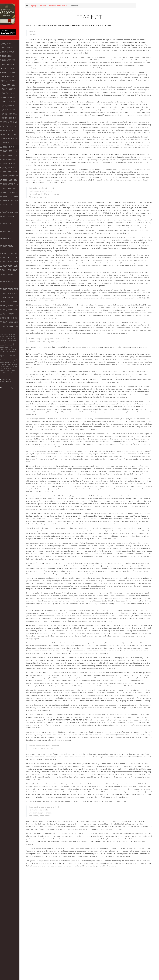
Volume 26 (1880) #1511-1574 (13, 151)
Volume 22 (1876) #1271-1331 (13, 134)
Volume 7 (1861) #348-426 (12, 72)
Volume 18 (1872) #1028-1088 (14, 118)
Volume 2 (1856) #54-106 (12, 51)
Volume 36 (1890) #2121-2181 (13, 192)
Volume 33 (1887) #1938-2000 (14, 180)
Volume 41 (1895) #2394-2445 (14, 213)
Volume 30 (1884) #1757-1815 (13, 167)
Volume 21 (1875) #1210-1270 (13, 130)
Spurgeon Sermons (53, 7)
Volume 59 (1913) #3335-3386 (14, 287)
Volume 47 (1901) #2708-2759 (14, 237)
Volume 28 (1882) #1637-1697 (14, 159)
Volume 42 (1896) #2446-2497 (14, 217)
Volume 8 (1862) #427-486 (13, 76)
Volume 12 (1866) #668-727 (13, 93)
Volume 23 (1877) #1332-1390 (14, 138)
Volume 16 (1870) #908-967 (13, 109)
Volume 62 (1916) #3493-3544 (14, 299)
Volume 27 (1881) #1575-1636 (13, 155)
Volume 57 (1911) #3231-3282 (14, 279)
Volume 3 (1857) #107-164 (12, 56)
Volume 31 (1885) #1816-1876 (13, 171)
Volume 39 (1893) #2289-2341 (14, 204)
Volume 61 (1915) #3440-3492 (14, 295)
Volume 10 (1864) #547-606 (13, 85)
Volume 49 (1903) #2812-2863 (14, 246)
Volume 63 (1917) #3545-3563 (14, 304)
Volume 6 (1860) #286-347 (13, 68)
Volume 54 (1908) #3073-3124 (14, 266)
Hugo (21, 363)
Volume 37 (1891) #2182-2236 (14, 196)
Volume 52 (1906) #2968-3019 (14, 258)
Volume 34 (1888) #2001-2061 (14, 184)
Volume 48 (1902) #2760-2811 (14, 242)
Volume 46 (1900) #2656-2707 (14, 233)
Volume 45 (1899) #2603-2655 (14, 229)
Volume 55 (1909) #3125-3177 (14, 270)
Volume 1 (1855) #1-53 (11, 47)
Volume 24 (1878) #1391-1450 (14, 142)
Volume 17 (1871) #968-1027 (13, 113)
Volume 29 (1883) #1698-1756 (14, 163)
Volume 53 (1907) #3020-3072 (14, 262)
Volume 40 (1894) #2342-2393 (14, 208)
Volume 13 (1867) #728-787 (13, 97)
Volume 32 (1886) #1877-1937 (14, 175)
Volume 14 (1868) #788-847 (13, 101)
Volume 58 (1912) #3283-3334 (14, 283)
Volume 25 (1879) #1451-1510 (13, 146)
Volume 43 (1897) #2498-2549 (14, 221)
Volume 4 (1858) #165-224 (12, 60)
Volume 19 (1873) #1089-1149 (13, 122)
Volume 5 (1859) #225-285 (13, 64)
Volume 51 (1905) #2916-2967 (14, 254)
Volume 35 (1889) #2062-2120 (14, 188)
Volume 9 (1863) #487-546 (13, 80)
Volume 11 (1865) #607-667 (13, 89)
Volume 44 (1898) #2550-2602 (14, 225)
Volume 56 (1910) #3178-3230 (14, 275)
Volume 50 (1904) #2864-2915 (14, 250)
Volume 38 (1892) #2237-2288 (14, 200)
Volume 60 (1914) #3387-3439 (14, 291)
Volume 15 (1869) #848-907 (13, 105)
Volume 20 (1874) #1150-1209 (14, 126)
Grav (15, 363)
